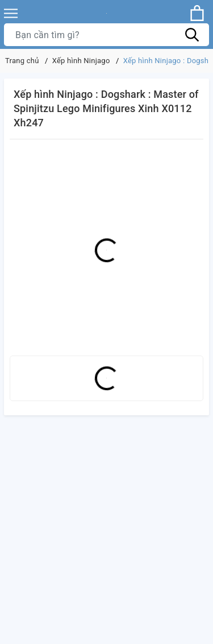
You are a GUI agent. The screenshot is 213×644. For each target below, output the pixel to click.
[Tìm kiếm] (192, 35)
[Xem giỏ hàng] (197, 13)
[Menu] (11, 13)
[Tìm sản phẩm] (106, 35)
